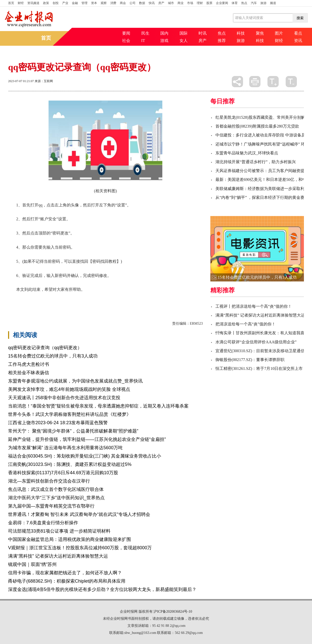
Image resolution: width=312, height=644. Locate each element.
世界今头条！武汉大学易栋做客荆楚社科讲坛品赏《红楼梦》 (70, 414)
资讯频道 (33, 3)
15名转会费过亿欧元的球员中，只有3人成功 (53, 356)
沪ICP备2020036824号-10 (173, 612)
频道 (273, 3)
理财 (200, 3)
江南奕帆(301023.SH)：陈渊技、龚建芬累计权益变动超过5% (70, 464)
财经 (21, 3)
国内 (164, 33)
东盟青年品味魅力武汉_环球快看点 (247, 153)
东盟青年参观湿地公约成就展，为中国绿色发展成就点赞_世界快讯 (75, 381)
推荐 (222, 41)
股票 (209, 3)
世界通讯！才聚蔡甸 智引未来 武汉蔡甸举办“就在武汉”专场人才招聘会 (79, 514)
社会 (126, 41)
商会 (123, 3)
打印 (255, 82)
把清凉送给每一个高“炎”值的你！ (246, 324)
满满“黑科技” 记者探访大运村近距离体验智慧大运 (58, 556)
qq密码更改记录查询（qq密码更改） (45, 348)
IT (143, 41)
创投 (56, 3)
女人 (184, 41)
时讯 (203, 33)
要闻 (126, 33)
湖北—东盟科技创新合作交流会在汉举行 (49, 481)
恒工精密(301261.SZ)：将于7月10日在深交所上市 (259, 368)
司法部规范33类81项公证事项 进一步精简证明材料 (59, 531)
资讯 (298, 41)
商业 (181, 3)
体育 (235, 3)
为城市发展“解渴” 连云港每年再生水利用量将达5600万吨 (65, 448)
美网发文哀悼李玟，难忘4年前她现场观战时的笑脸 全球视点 (69, 389)
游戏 (164, 41)
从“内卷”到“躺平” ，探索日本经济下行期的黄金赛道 (262, 197)
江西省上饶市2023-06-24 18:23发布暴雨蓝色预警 (58, 423)
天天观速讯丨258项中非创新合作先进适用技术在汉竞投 (64, 398)
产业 (65, 3)
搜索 (300, 18)
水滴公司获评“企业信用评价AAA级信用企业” (256, 342)
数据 (142, 3)
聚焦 (260, 33)
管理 (84, 3)
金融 (75, 3)
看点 (298, 33)
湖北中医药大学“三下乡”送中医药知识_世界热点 (56, 498)
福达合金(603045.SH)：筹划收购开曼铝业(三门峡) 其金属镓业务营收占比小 (85, 456)
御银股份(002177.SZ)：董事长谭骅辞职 (250, 360)
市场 (190, 3)
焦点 (222, 33)
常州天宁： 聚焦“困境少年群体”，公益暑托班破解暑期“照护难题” (73, 431)
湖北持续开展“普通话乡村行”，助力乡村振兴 (256, 162)
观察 (104, 3)
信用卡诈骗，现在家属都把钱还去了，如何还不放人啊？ (65, 573)
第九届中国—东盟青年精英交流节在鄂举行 (51, 506)
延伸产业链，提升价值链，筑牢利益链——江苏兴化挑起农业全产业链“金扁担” (87, 439)
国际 (184, 33)
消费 (113, 3)
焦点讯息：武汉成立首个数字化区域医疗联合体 (56, 489)
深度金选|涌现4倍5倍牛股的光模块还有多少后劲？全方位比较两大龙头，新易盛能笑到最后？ (102, 589)
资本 (94, 3)
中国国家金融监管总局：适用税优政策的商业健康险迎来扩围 (70, 539)
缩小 (291, 82)
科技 (241, 33)
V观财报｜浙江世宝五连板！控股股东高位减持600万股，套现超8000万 (80, 548)
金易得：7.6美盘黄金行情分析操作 (43, 523)
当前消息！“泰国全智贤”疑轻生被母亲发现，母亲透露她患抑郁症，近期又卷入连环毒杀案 (98, 406)
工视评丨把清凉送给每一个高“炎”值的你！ (254, 306)
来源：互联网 (44, 81)
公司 (132, 3)
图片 (279, 33)
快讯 (152, 3)
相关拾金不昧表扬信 (29, 373)
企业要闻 (222, 3)
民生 (145, 33)
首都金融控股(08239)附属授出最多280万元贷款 (257, 126)
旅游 (263, 3)
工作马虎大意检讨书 (29, 364)
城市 (171, 3)
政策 (46, 3)
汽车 (254, 3)
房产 (161, 3)
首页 (11, 3)
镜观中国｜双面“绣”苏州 (32, 564)
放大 (273, 82)
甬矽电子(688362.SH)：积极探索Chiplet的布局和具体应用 (67, 581)
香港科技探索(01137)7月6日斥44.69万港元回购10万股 (63, 473)
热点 (244, 3)
